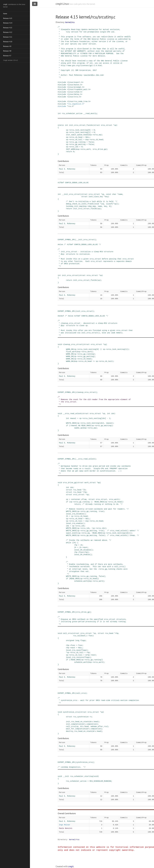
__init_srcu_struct (71, 194)
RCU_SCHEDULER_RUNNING (100, 781)
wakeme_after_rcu (99, 727)
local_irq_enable (74, 523)
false (91, 142)
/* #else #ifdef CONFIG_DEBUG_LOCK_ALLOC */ (86, 316)
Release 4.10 (8, 42)
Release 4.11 (8, 37)
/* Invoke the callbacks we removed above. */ (89, 540)
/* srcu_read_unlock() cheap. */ (123, 535)
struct (97, 125)
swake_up (78, 428)
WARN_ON (70, 349)
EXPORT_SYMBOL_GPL (66, 240)
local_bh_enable (82, 555)
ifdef (61, 183)
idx (113, 414)
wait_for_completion (76, 729)
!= (94, 361)
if (67, 426)
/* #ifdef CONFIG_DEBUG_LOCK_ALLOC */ (82, 245)
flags (83, 641)
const (109, 194)
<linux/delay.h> (75, 94)
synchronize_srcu (71, 712)
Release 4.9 (7, 46)
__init (66, 776)
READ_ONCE (86, 426)
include (62, 82)
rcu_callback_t (80, 636)
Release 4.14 (8, 23)
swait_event (72, 533)
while (69, 543)
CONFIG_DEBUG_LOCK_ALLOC (77, 183)
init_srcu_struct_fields (81, 125)
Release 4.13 (8, 28)
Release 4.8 (7, 51)
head (96, 722)
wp (99, 483)
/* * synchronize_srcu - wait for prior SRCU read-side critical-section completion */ (98, 701)
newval (73, 418)
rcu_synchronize (81, 717)
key (107, 197)
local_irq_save (73, 650)
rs (91, 717)
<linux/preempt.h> (76, 87)
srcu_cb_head (76, 137)
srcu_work (86, 149)
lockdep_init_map (74, 206)
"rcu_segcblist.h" (76, 104)
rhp (85, 492)
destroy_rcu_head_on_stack (79, 731)
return (69, 152)
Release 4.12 (8, 32)
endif (61, 316)
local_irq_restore (75, 657)
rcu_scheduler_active (72, 114)
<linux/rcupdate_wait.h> (79, 90)
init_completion (74, 724)
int (59, 114)
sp (115, 125)
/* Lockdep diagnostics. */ (72, 767)
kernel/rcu (70, 22)
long (77, 641)
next (85, 547)
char (114, 194)
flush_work (71, 352)
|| (101, 349)
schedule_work (81, 581)
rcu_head (77, 490)
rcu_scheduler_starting (81, 776)
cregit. (71, 866)
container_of (77, 499)
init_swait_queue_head (77, 135)
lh (84, 490)
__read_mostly (90, 114)
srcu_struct (107, 125)
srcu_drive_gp (99, 149)
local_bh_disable (82, 550)
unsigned (70, 641)
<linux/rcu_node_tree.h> (79, 102)
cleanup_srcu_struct (73, 345)
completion (92, 724)
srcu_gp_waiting (78, 144)
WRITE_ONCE (71, 423)
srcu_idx (74, 147)
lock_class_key (96, 197)
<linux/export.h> (75, 82)
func (81, 552)
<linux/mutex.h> (75, 85)
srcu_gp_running (78, 142)
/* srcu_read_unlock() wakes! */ (123, 531)
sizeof (109, 204)
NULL (87, 137)
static (61, 125)
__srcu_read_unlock (72, 414)
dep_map (92, 206)
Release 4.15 (8, 18)
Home (5, 14)
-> (69, 130)
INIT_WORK (71, 149)
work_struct (90, 483)
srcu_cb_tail (76, 140)
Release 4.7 (7, 56)
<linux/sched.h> (75, 92)
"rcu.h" (71, 106)
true (101, 511)
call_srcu (67, 633)
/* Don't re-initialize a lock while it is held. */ (92, 202)
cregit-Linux (62, 4)
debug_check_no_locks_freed (79, 204)
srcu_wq (97, 135)
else (61, 245)
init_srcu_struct (70, 275)
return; (78, 504)
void (97, 204)
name (120, 194)
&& (79, 426)
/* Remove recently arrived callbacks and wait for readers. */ (97, 509)
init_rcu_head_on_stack (77, 722)
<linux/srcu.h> (74, 97)
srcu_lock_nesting (79, 130)
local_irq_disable (75, 514)
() (84, 514)
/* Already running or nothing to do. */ (102, 504)
